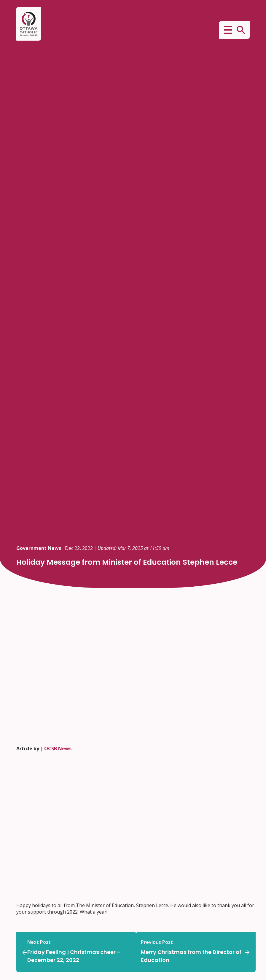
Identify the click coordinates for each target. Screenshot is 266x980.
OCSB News (58, 748)
